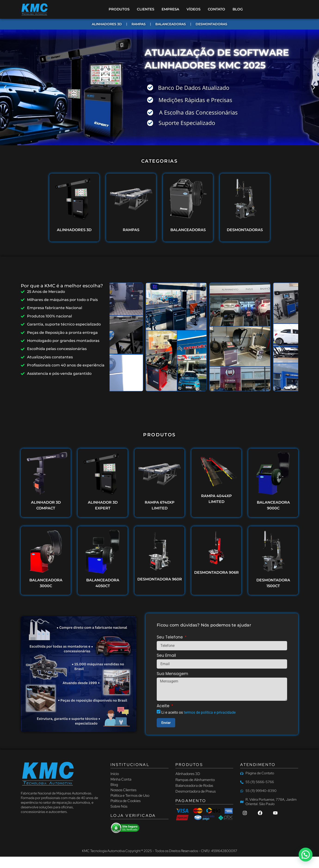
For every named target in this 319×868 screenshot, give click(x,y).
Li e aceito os (198, 712)
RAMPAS (131, 230)
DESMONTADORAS (245, 230)
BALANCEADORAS (188, 230)
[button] (5, 88)
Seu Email (166, 656)
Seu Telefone (170, 638)
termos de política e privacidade (210, 712)
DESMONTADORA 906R (216, 572)
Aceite (164, 706)
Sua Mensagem (172, 674)
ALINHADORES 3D (74, 230)
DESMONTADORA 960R (160, 579)
